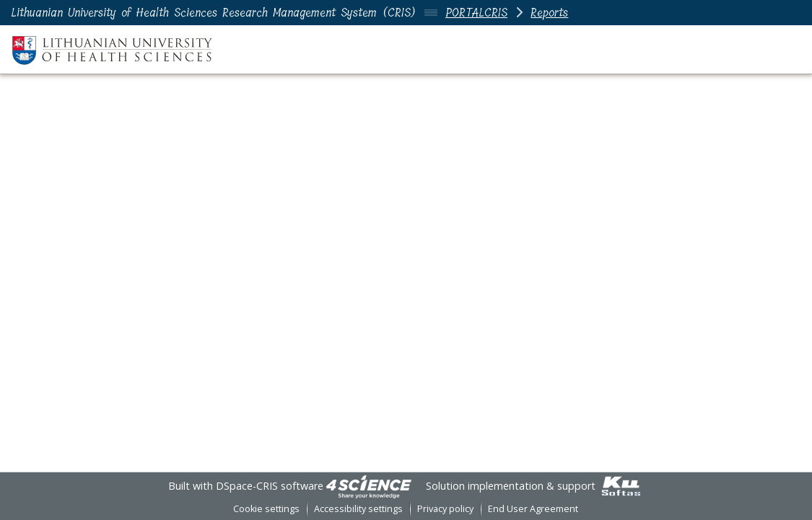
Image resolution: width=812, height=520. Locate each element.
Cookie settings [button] (266, 509)
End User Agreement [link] (533, 509)
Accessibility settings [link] (358, 509)
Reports (549, 13)
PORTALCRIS (476, 13)
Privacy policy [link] (445, 509)
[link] (369, 486)
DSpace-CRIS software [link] (270, 486)
